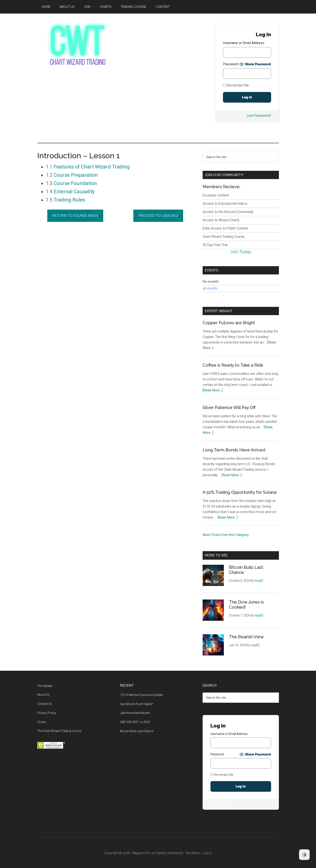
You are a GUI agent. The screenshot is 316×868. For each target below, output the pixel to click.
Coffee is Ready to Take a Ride (233, 365)
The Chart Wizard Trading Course (59, 731)
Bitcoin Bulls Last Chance (137, 731)
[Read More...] (213, 390)
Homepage (45, 686)
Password (231, 64)
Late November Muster (135, 713)
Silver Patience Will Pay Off (229, 408)
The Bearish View (246, 637)
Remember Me (236, 85)
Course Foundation (75, 183)
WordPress (193, 853)
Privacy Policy (47, 713)
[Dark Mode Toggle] (304, 855)
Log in (207, 853)
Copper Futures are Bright (229, 323)
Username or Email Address (244, 43)
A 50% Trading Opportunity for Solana (239, 492)
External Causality (74, 192)
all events (210, 288)
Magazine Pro (141, 853)
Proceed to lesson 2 (158, 216)
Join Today (241, 252)
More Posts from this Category (226, 535)
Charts (42, 722)
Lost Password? (259, 116)
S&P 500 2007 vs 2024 (135, 722)
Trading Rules (69, 200)
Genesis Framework (170, 853)
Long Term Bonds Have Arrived (234, 450)
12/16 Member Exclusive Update (141, 695)
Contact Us (45, 704)
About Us (43, 695)
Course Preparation (76, 175)
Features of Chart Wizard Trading (92, 167)
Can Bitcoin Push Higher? (137, 704)
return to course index (75, 216)
